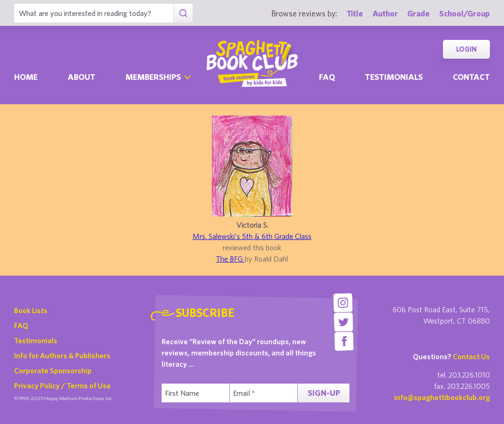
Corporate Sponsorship (53, 370)
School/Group (465, 13)
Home (26, 77)
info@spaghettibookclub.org (442, 397)
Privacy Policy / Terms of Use (62, 385)
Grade (419, 13)
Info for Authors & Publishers (62, 355)
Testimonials (394, 77)
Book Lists (31, 310)
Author (385, 13)
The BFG (230, 259)
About (81, 77)
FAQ (21, 325)
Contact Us (471, 356)
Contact (471, 77)
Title (355, 13)
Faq (327, 77)
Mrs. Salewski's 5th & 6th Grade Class (252, 236)
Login (466, 49)
